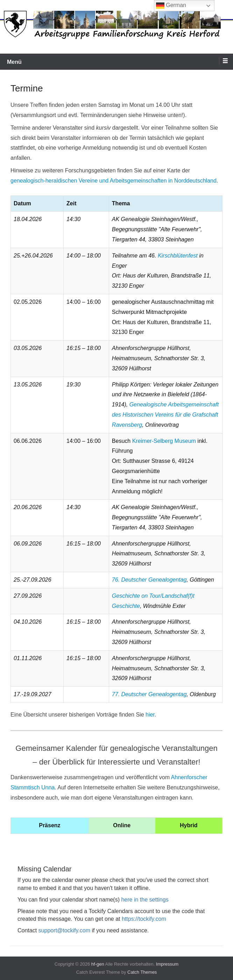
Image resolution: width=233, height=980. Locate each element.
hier (150, 715)
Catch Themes (142, 972)
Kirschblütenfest (178, 256)
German (171, 6)
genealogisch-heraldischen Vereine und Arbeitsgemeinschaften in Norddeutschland (114, 181)
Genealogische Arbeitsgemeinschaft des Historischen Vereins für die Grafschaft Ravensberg (165, 415)
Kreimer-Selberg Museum (164, 441)
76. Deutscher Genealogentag (149, 580)
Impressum (167, 964)
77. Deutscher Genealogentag (149, 694)
